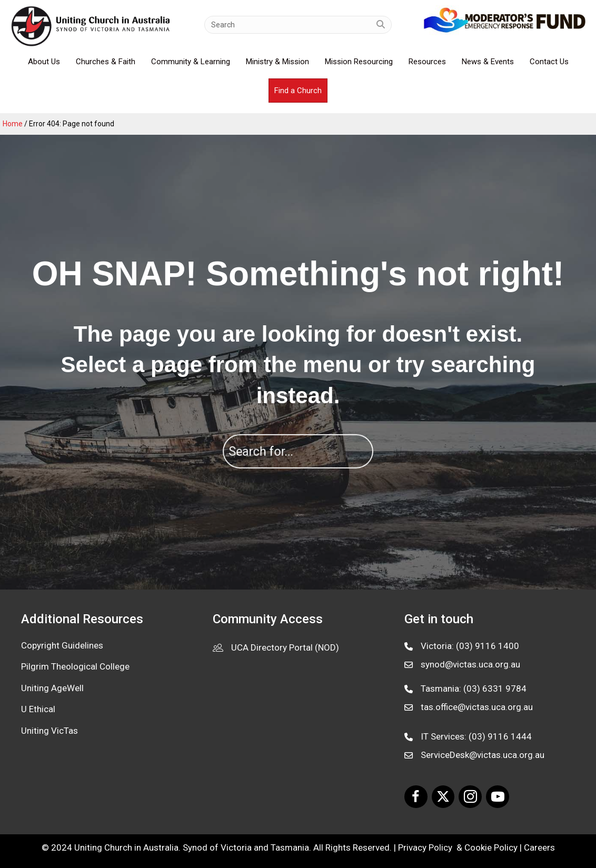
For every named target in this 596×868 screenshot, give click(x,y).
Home (13, 124)
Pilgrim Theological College (75, 666)
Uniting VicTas (49, 731)
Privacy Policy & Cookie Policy (458, 847)
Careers (539, 847)
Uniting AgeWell (52, 688)
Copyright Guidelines (62, 645)
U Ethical (38, 709)
